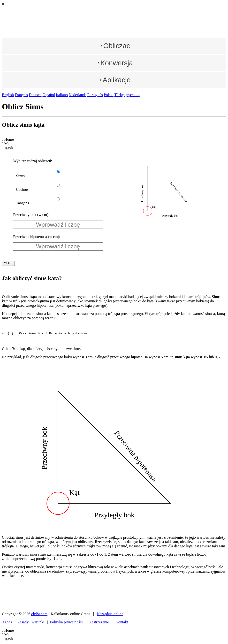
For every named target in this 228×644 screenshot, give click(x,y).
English (8, 95)
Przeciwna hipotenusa (179, 192)
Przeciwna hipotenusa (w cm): (37, 237)
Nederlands (78, 95)
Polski (109, 95)
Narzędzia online (110, 615)
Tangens (22, 203)
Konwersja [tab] (115, 63)
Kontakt (122, 623)
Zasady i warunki (31, 623)
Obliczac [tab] (115, 46)
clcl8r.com (39, 615)
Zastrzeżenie (99, 623)
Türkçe (120, 95)
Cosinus (22, 189)
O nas (7, 623)
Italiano (62, 95)
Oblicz (8, 263)
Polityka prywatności (66, 623)
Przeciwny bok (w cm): (31, 215)
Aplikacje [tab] (115, 80)
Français (21, 95)
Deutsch (35, 95)
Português (95, 95)
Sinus (20, 176)
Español (49, 95)
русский (133, 95)
